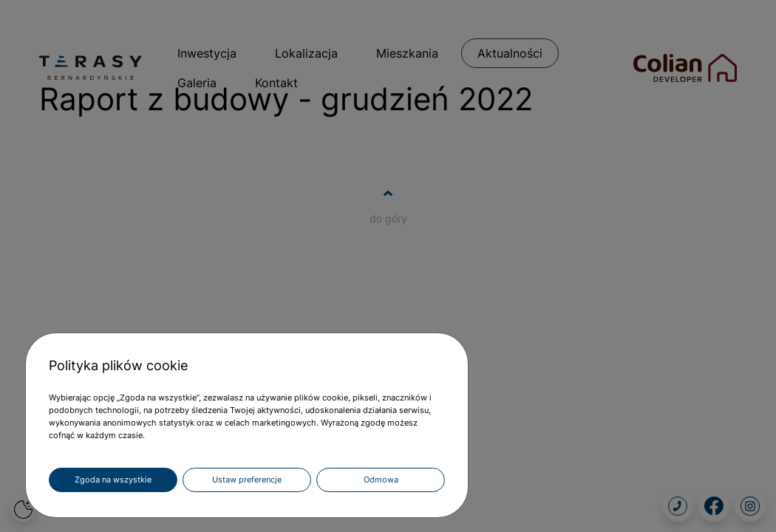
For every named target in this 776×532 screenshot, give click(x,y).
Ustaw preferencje (247, 480)
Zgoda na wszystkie (113, 480)
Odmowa (381, 480)
